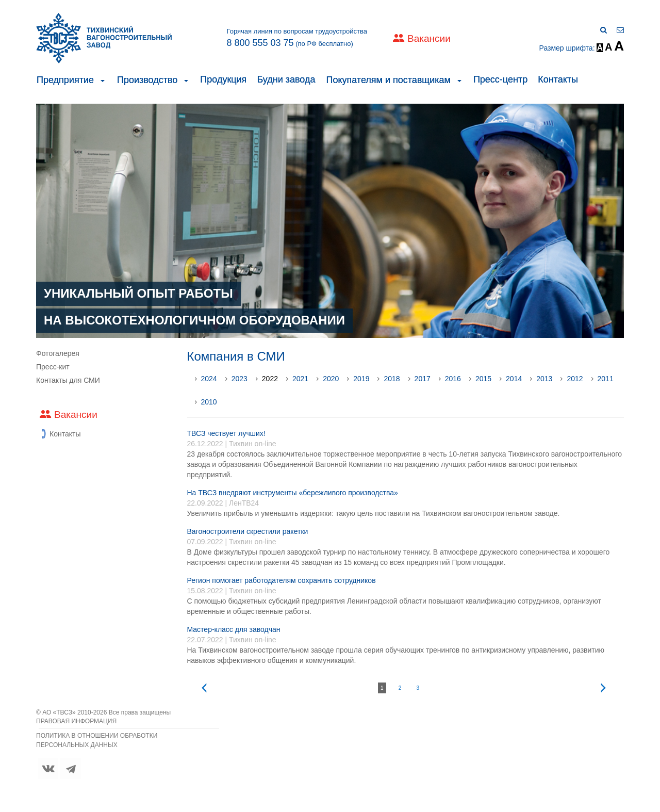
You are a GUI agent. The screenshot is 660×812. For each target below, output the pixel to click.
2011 (606, 379)
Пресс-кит (53, 367)
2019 (361, 379)
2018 (392, 379)
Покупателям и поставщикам (388, 80)
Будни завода (286, 79)
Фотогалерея (58, 353)
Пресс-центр (500, 79)
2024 (209, 379)
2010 (209, 402)
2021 (300, 379)
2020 (331, 379)
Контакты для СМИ (68, 380)
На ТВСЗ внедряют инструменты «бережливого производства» (293, 493)
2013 (544, 379)
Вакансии (429, 38)
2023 (240, 379)
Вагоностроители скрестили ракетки (248, 531)
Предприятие (65, 80)
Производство (147, 80)
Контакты (558, 79)
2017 (423, 379)
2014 (514, 379)
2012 (575, 379)
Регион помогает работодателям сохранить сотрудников (282, 580)
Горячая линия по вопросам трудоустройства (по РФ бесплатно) (297, 38)
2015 (483, 379)
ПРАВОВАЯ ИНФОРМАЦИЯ (76, 721)
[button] (103, 80)
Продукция (223, 79)
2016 (453, 379)
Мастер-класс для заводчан (234, 629)
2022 (270, 379)
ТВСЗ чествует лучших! (226, 433)
